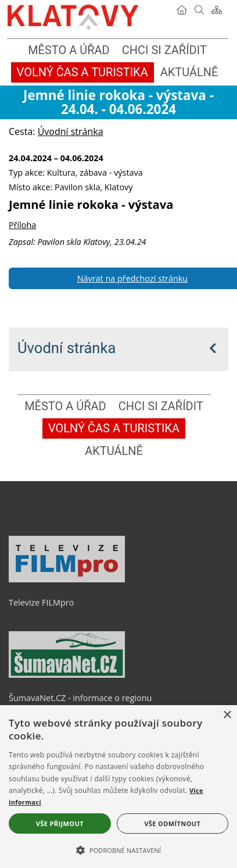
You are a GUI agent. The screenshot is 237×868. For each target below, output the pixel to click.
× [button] (227, 715)
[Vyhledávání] (199, 10)
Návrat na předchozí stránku (132, 278)
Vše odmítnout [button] (172, 823)
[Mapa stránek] (217, 10)
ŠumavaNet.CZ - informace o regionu (80, 698)
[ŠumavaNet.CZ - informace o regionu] (67, 675)
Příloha (22, 225)
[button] (119, 849)
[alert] (119, 787)
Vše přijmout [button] (60, 823)
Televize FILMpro (41, 602)
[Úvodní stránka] (182, 10)
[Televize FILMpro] (67, 579)
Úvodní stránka (67, 348)
